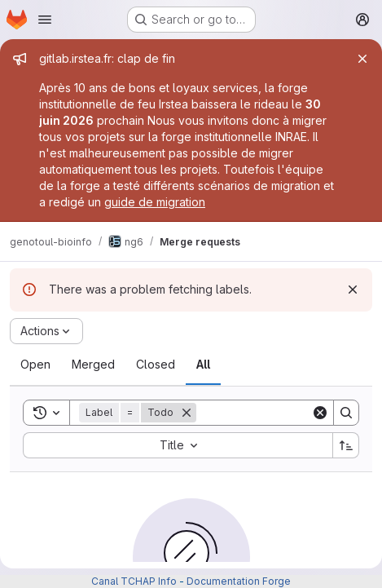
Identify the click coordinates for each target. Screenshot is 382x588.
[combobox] (178, 445)
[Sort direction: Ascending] (346, 445)
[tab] (35, 365)
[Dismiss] (353, 290)
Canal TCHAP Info (134, 581)
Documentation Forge (239, 581)
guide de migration (155, 202)
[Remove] (187, 413)
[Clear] (320, 413)
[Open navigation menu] (45, 20)
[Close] (362, 59)
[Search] (346, 413)
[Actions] (46, 331)
